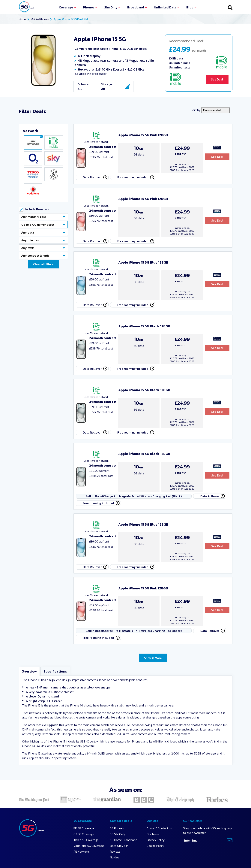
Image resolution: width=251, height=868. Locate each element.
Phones (89, 7)
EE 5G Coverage (84, 796)
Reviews (115, 819)
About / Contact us (159, 796)
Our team (153, 802)
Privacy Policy (156, 807)
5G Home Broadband (124, 807)
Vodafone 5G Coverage (89, 813)
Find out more (171, 846)
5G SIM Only (118, 802)
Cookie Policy (155, 813)
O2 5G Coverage (84, 802)
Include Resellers (37, 214)
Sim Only (111, 7)
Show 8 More (153, 625)
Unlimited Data (165, 7)
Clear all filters (43, 269)
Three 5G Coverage (86, 807)
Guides (115, 825)
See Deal (217, 79)
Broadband (136, 7)
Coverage (66, 7)
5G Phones (117, 796)
